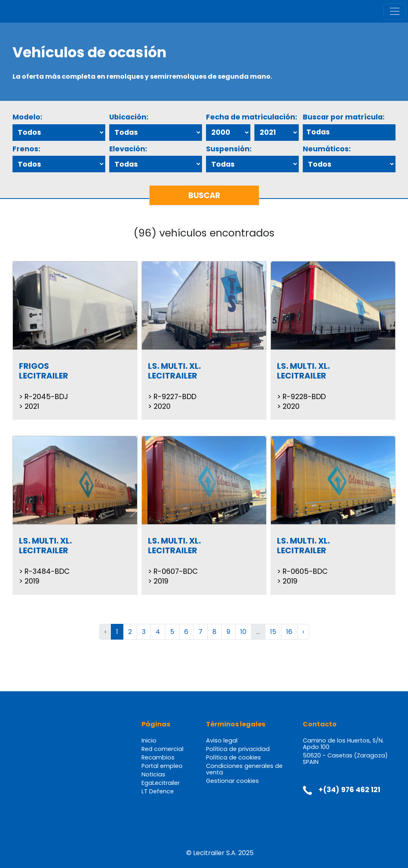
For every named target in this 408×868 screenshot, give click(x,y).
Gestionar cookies (232, 781)
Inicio (149, 740)
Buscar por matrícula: (344, 117)
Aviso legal (222, 740)
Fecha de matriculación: (252, 117)
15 (273, 632)
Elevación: (128, 149)
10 (243, 632)
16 (289, 632)
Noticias (153, 774)
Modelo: (27, 117)
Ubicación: (129, 117)
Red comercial (162, 749)
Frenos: (26, 149)
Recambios (158, 757)
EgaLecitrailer (161, 783)
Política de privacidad (238, 749)
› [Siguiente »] (303, 632)
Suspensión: (229, 149)
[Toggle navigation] (395, 11)
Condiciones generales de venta (244, 769)
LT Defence (158, 791)
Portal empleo (162, 766)
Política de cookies (233, 757)
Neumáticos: (327, 149)
